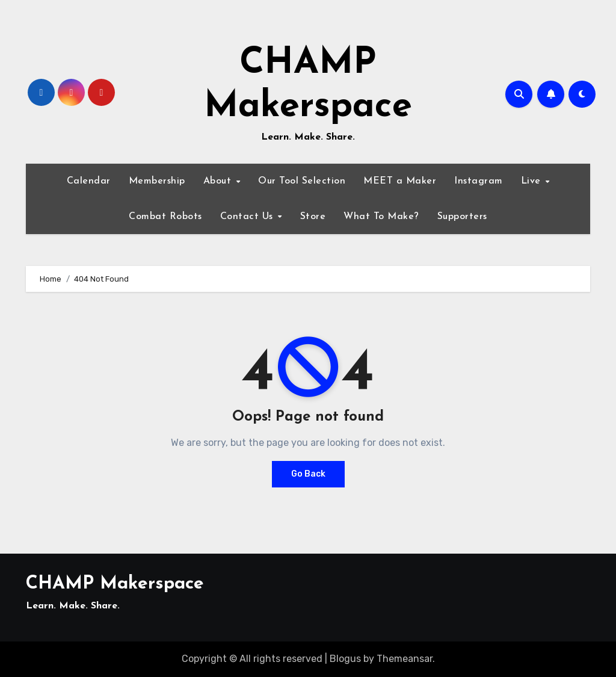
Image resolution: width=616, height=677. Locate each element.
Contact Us (248, 217)
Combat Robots (165, 217)
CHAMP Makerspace (115, 584)
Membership (157, 181)
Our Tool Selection (302, 181)
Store (313, 217)
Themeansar (405, 659)
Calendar (89, 181)
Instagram (479, 181)
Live (533, 181)
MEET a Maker (400, 181)
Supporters (462, 217)
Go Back (308, 474)
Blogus (345, 659)
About (219, 181)
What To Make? (381, 217)
